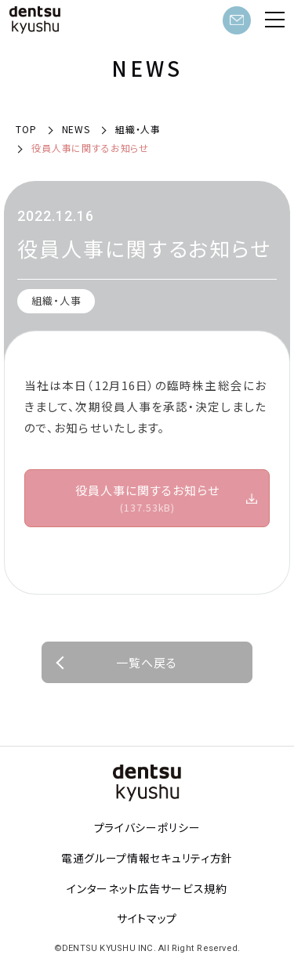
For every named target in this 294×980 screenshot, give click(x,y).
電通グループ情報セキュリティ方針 (147, 858)
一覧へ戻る (147, 662)
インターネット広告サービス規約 (147, 888)
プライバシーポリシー (147, 827)
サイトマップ (147, 918)
